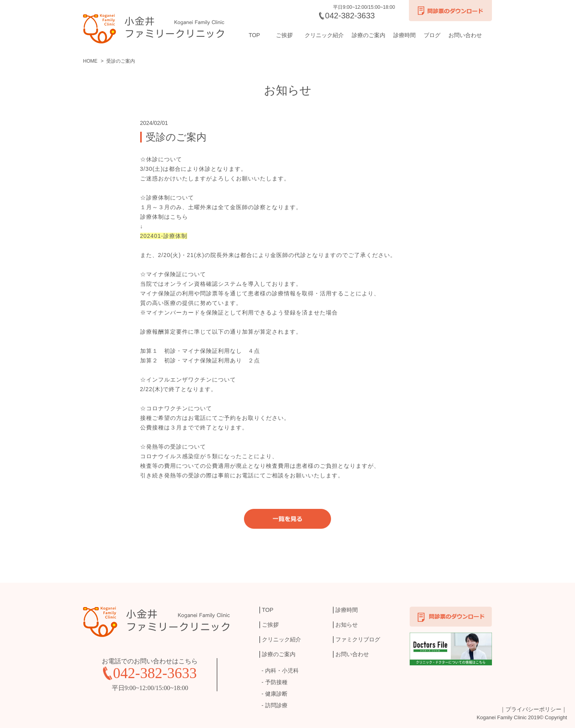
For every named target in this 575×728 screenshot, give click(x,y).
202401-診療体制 (164, 236)
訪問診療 (276, 705)
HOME (90, 61)
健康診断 (276, 694)
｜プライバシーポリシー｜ (533, 709)
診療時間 (404, 35)
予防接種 (276, 682)
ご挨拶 (284, 35)
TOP (255, 35)
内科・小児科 (282, 671)
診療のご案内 (369, 35)
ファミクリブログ (358, 639)
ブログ (432, 35)
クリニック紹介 (324, 35)
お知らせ (347, 625)
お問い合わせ (465, 35)
